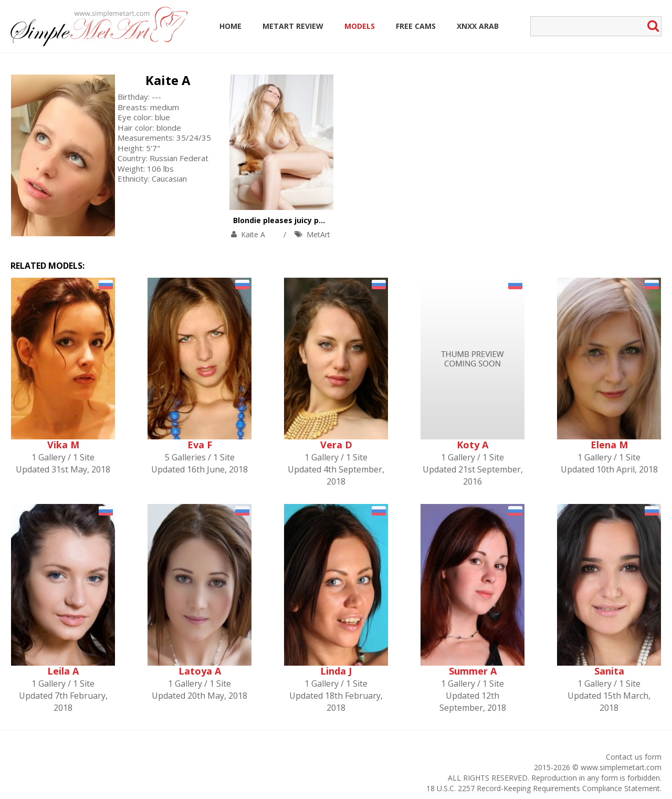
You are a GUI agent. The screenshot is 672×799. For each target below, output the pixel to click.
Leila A (63, 671)
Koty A (472, 445)
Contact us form (634, 757)
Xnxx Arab (478, 26)
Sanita (609, 671)
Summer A (473, 671)
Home (230, 26)
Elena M (609, 445)
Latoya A (200, 671)
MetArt (318, 234)
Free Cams (416, 26)
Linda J (336, 671)
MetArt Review (293, 26)
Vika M (63, 445)
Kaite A (168, 80)
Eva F (200, 445)
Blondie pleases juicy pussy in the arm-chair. (317, 220)
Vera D (336, 445)
